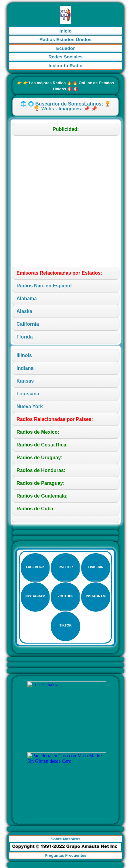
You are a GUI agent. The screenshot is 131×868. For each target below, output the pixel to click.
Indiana (25, 368)
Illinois (24, 355)
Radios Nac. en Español (44, 286)
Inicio (65, 31)
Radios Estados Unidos (66, 39)
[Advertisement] (65, 201)
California (28, 324)
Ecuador (65, 48)
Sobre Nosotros (66, 839)
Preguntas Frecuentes (65, 855)
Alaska (24, 311)
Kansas (25, 381)
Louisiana (28, 394)
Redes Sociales (65, 57)
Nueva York (30, 406)
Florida (24, 337)
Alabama (27, 299)
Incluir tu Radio (66, 66)
